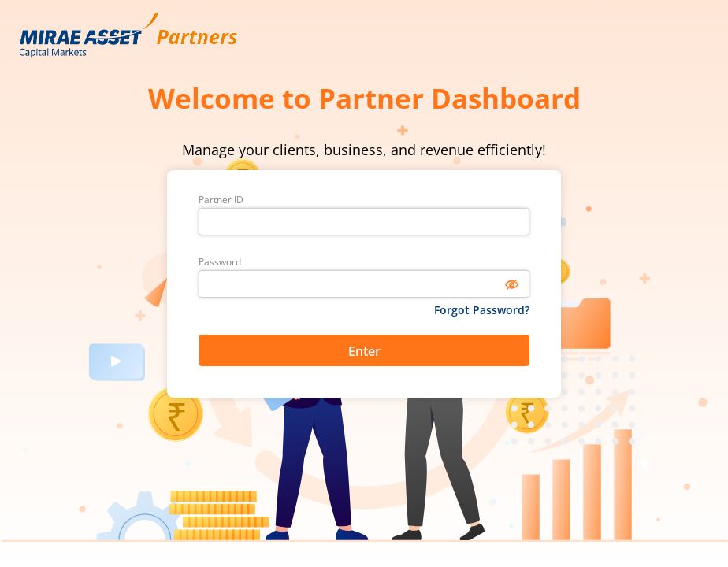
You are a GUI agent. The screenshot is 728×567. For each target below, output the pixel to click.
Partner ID (221, 200)
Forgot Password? (482, 310)
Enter (364, 351)
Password (220, 262)
